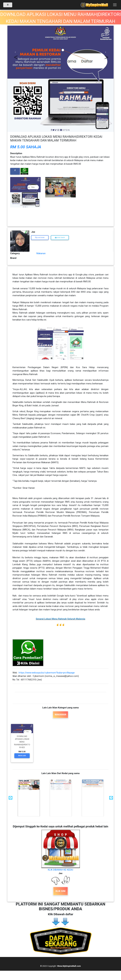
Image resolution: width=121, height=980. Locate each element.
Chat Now (40, 238)
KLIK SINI (61, 891)
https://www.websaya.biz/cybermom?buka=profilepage (47, 673)
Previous (10, 798)
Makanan (41, 253)
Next (111, 798)
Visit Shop (60, 238)
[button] (15, 52)
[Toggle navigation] (115, 5)
